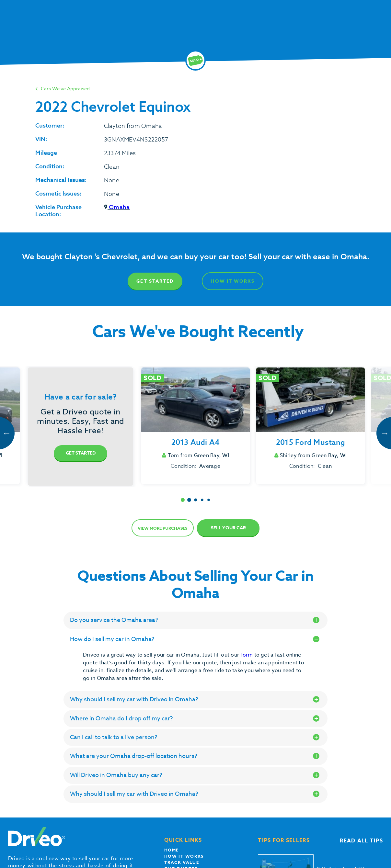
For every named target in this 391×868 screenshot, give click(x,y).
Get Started (155, 281)
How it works (184, 856)
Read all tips (361, 841)
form (247, 655)
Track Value (182, 862)
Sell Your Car (228, 528)
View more (162, 528)
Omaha (117, 207)
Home (172, 850)
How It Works (232, 281)
